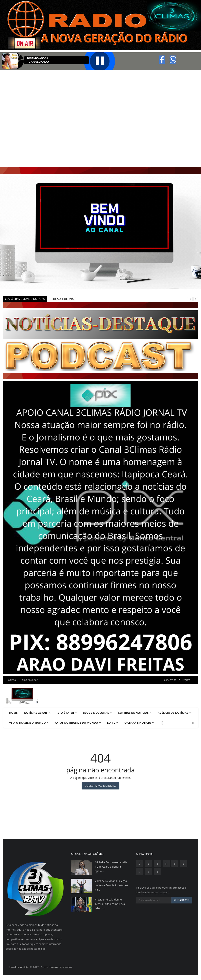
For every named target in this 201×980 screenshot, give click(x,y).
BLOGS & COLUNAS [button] (97, 713)
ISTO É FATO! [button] (67, 713)
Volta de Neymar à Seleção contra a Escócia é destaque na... (111, 885)
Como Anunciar (29, 680)
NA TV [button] (113, 723)
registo (186, 680)
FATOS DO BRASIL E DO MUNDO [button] (78, 723)
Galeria (12, 680)
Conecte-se (170, 680)
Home (13, 713)
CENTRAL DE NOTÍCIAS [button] (135, 713)
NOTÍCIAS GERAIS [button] (37, 713)
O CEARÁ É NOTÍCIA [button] (139, 723)
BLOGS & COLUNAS (62, 299)
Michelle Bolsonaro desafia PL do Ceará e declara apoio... (111, 867)
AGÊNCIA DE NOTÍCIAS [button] (174, 713)
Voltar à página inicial (100, 786)
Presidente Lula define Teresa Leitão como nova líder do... (110, 904)
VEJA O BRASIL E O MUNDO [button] (29, 723)
